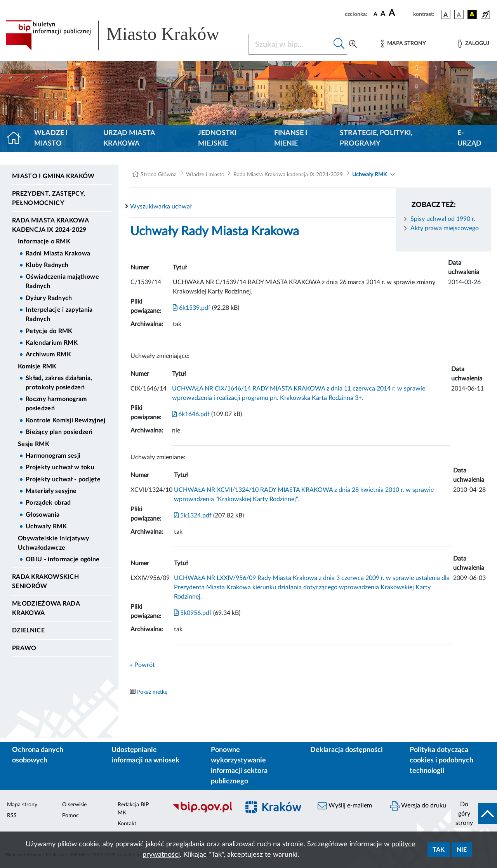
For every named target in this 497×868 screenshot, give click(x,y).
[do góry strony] (474, 814)
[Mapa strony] (403, 44)
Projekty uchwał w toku (60, 467)
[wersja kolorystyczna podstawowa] (446, 14)
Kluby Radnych (47, 265)
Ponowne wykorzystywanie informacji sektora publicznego (239, 766)
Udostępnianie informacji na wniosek (145, 755)
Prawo (24, 648)
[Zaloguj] (473, 44)
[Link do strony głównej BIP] (122, 35)
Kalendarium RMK (52, 343)
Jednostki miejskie (217, 138)
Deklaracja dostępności (347, 750)
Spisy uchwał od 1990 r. (443, 219)
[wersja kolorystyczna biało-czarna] (459, 14)
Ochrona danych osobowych (38, 755)
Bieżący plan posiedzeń (59, 432)
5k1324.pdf (193, 516)
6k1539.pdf (192, 308)
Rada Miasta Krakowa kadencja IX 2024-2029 (50, 225)
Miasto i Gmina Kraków (53, 176)
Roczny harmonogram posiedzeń (56, 404)
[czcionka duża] (400, 13)
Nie (462, 850)
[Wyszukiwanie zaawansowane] (353, 44)
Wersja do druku (418, 806)
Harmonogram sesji (53, 456)
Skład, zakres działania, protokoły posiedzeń (59, 383)
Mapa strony (22, 805)
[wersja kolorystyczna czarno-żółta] (472, 14)
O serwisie (74, 805)
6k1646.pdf (191, 414)
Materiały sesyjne (51, 491)
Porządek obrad (48, 503)
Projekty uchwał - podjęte (63, 479)
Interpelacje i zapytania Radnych (59, 314)
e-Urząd (469, 138)
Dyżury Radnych (49, 298)
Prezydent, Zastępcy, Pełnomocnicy (49, 198)
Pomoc (70, 816)
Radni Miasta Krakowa (58, 253)
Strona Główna (159, 175)
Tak (439, 850)
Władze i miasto (51, 138)
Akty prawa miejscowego (445, 228)
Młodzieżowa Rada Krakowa (46, 608)
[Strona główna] (17, 139)
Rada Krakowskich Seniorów (45, 582)
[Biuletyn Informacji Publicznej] (202, 811)
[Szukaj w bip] (339, 44)
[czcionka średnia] (383, 14)
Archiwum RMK (48, 354)
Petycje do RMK (49, 331)
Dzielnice (28, 630)
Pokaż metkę (152, 692)
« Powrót (142, 665)
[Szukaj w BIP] (290, 44)
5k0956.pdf (193, 613)
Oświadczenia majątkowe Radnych (62, 281)
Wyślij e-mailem (345, 806)
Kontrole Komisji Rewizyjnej (66, 420)
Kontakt (127, 824)
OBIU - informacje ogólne (63, 559)
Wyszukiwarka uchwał (161, 207)
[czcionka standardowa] (375, 14)
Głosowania (43, 515)
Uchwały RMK (46, 526)
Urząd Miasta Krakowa (129, 138)
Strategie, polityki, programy (376, 138)
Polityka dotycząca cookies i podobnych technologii (441, 760)
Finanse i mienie (291, 138)
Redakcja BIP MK (133, 809)
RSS (12, 816)
